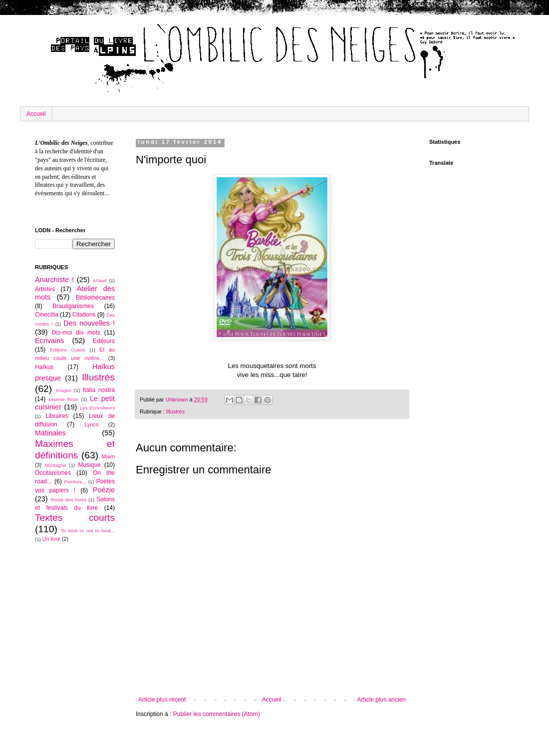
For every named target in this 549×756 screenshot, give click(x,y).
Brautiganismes (73, 306)
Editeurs (104, 341)
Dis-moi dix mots (76, 333)
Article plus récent (162, 700)
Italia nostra (99, 390)
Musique (89, 465)
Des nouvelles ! (89, 323)
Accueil (36, 114)
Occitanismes (53, 473)
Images (64, 390)
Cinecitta (47, 315)
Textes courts (75, 518)
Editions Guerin (68, 350)
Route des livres (68, 500)
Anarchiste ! (54, 280)
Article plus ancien (382, 700)
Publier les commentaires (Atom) (217, 714)
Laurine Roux (63, 399)
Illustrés (175, 411)
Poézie (104, 490)
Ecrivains (49, 341)
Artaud (99, 280)
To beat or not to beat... (88, 531)
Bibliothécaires (95, 298)
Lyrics (91, 424)
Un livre (51, 539)
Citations (84, 315)
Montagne (56, 465)
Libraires (57, 416)
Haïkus (44, 367)
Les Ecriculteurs (97, 408)
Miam (108, 456)
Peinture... (75, 482)
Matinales (50, 433)
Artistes (45, 289)
